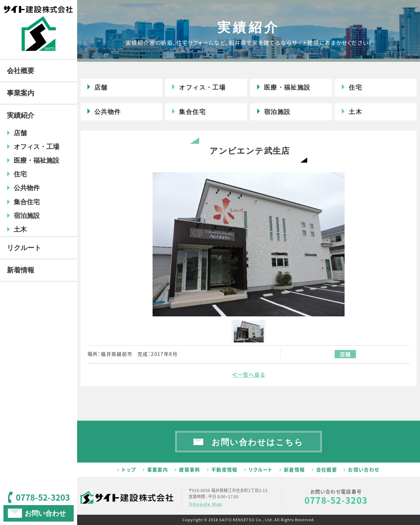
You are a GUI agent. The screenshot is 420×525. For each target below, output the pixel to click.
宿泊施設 (277, 112)
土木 (355, 112)
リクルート (261, 469)
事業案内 (158, 469)
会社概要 (327, 469)
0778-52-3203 (336, 500)
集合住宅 (192, 112)
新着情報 (295, 469)
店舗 (101, 87)
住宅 (355, 87)
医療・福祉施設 (287, 87)
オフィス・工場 (202, 87)
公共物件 (108, 112)
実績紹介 (21, 115)
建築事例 (190, 469)
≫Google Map (205, 504)
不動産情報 (224, 469)
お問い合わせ (364, 469)
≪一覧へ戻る (248, 375)
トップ (129, 469)
